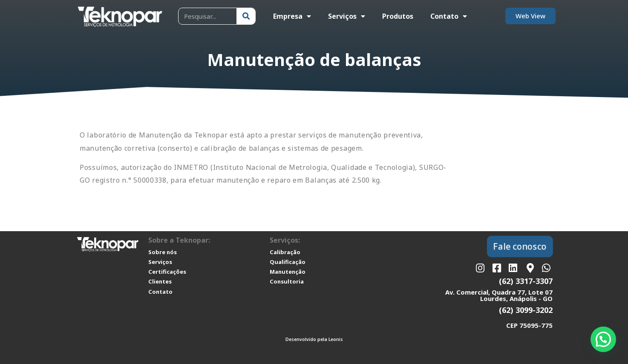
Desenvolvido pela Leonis (314, 339)
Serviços (347, 16)
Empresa (292, 16)
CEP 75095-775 (529, 325)
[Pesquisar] (246, 16)
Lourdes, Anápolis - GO (516, 298)
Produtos (398, 16)
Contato (449, 16)
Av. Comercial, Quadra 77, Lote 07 (499, 292)
